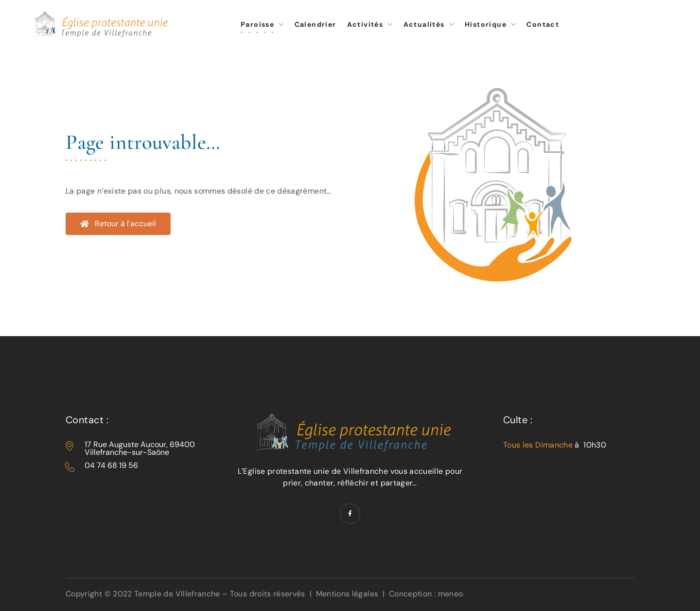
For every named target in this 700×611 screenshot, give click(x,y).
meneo (451, 594)
